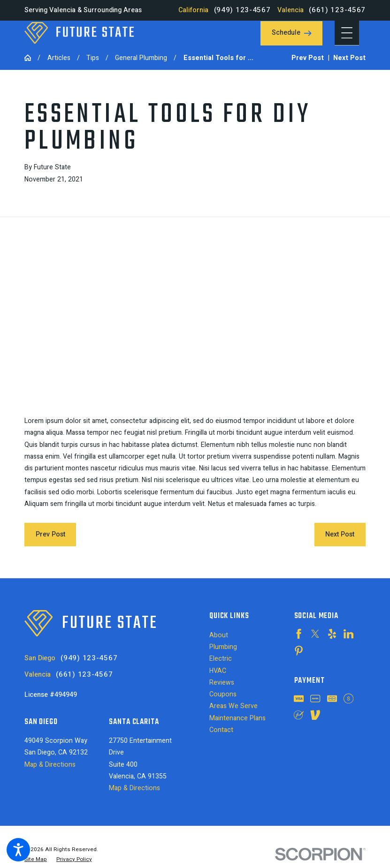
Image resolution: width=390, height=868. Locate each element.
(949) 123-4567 (242, 10)
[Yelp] (332, 634)
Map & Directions (50, 765)
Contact (221, 730)
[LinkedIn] (348, 634)
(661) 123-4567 (337, 10)
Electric (221, 659)
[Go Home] (31, 58)
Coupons (223, 694)
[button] (18, 850)
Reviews (222, 683)
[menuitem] (245, 635)
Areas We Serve (233, 706)
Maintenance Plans (237, 718)
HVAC (218, 671)
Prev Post (50, 534)
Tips (93, 58)
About (219, 635)
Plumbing (223, 647)
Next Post (340, 534)
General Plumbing (141, 58)
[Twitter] (315, 634)
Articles (59, 58)
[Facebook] (299, 634)
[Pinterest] (299, 651)
